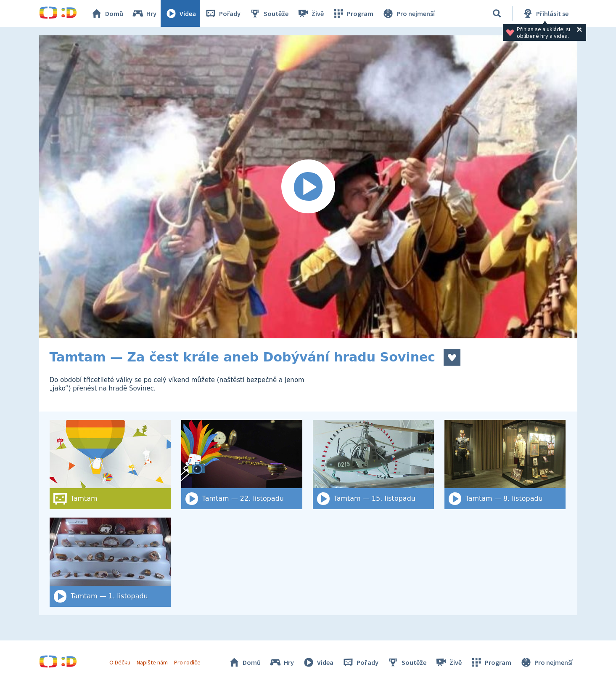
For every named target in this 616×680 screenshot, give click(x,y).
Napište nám (152, 662)
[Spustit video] (308, 187)
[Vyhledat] (497, 13)
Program (353, 13)
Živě (310, 13)
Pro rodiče (187, 662)
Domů (107, 13)
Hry (144, 13)
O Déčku (120, 662)
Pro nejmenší (408, 13)
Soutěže (269, 13)
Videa (180, 13)
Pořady (222, 13)
